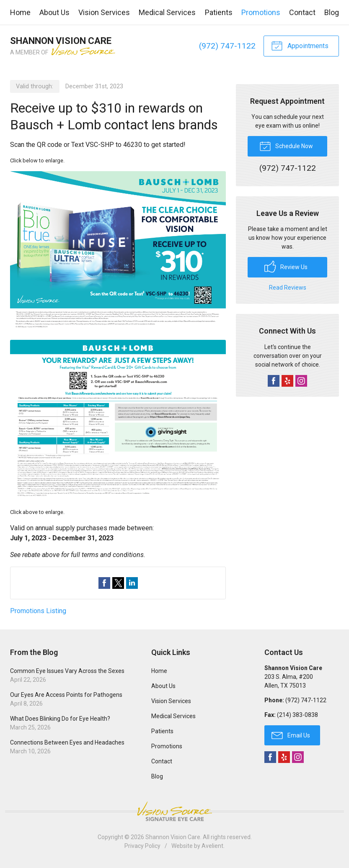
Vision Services (104, 12)
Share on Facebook (104, 583)
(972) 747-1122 (227, 46)
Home (20, 12)
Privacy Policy (142, 846)
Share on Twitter (118, 583)
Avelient (212, 846)
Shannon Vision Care (173, 837)
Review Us (286, 267)
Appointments (300, 45)
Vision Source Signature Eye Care (175, 811)
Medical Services (167, 12)
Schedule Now (286, 146)
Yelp (287, 381)
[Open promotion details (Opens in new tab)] (118, 336)
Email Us (291, 735)
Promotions (261, 12)
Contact (302, 12)
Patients (219, 12)
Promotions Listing (38, 611)
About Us (54, 12)
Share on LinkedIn (132, 583)
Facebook (274, 381)
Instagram (301, 381)
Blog (332, 12)
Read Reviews (288, 288)
